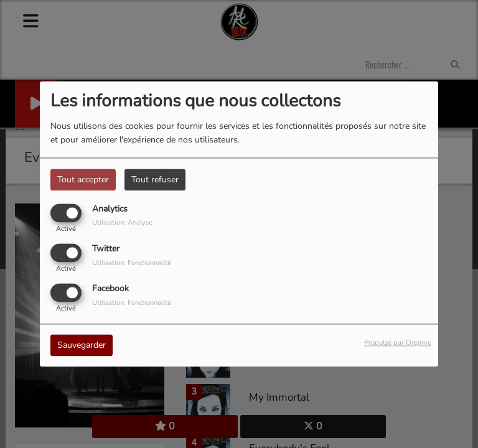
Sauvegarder (82, 346)
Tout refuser (155, 180)
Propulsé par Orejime (398, 343)
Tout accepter (83, 180)
